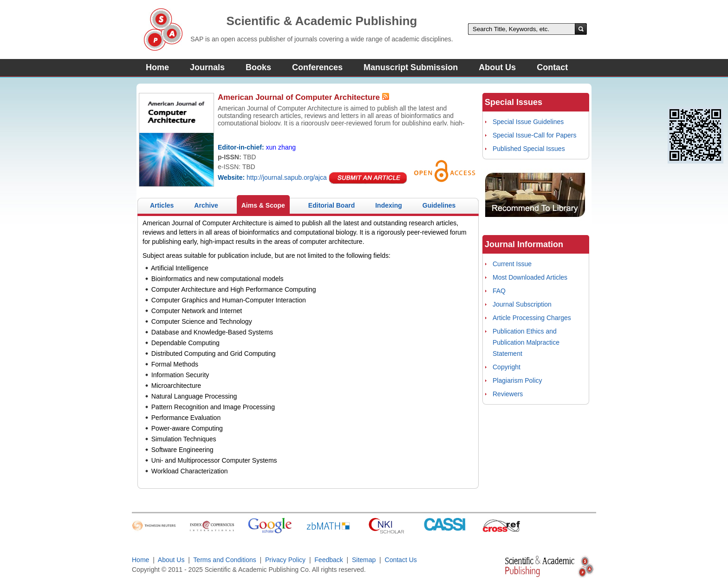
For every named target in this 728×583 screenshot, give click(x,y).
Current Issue (512, 264)
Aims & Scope (263, 205)
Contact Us (401, 560)
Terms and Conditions (224, 560)
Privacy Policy (285, 560)
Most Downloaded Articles (530, 277)
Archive (206, 205)
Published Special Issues (529, 149)
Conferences (317, 67)
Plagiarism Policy (517, 380)
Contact (552, 67)
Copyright (507, 367)
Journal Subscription (522, 304)
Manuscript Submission (411, 67)
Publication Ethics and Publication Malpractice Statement (526, 342)
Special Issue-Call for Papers (535, 135)
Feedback (328, 560)
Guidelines (439, 205)
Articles (162, 205)
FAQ (499, 291)
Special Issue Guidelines (528, 122)
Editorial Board (331, 205)
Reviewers (508, 394)
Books (258, 67)
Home (157, 67)
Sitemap (364, 560)
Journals (207, 67)
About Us (497, 67)
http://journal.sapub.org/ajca (287, 177)
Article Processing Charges (532, 318)
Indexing (389, 205)
